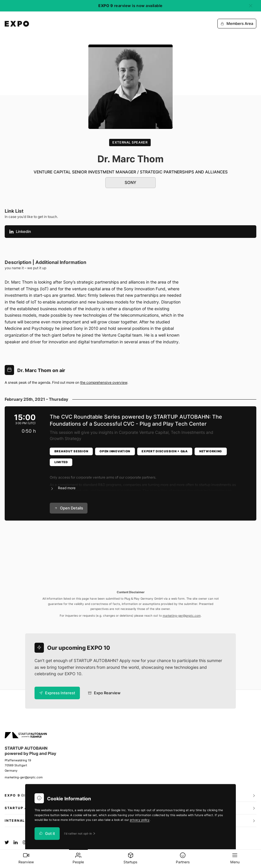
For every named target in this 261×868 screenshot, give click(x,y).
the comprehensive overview (104, 382)
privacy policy (140, 820)
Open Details (69, 508)
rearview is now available (130, 6)
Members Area (237, 24)
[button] (148, 479)
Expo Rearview (104, 693)
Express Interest (57, 693)
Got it (47, 834)
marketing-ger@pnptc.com (182, 616)
